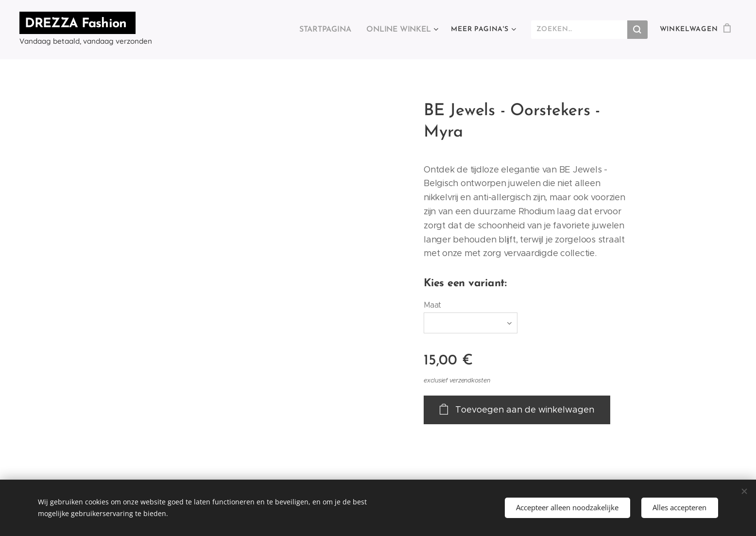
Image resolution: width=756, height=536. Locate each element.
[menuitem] (211, 30)
